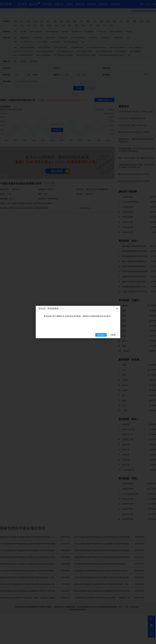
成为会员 (101, 335)
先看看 (113, 335)
